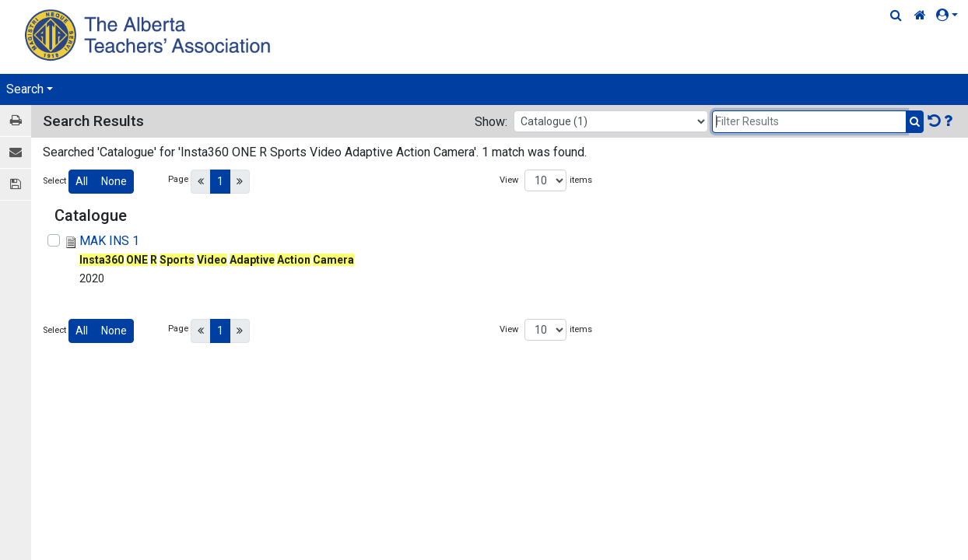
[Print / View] (16, 121)
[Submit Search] (915, 122)
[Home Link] (920, 16)
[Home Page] (150, 35)
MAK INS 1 (109, 241)
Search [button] (25, 89)
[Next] (240, 182)
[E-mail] (16, 153)
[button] (950, 16)
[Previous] (201, 182)
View (509, 180)
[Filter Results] (809, 122)
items (581, 180)
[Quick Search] (896, 16)
